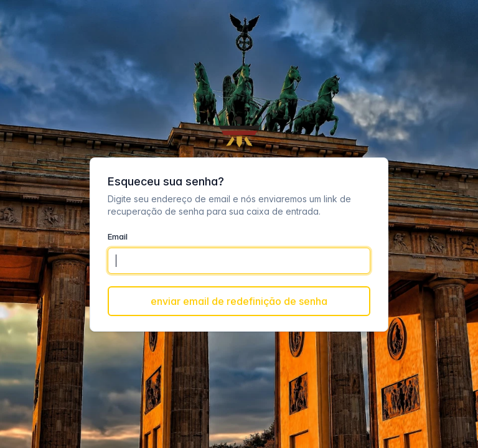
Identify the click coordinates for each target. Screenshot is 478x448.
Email (118, 236)
